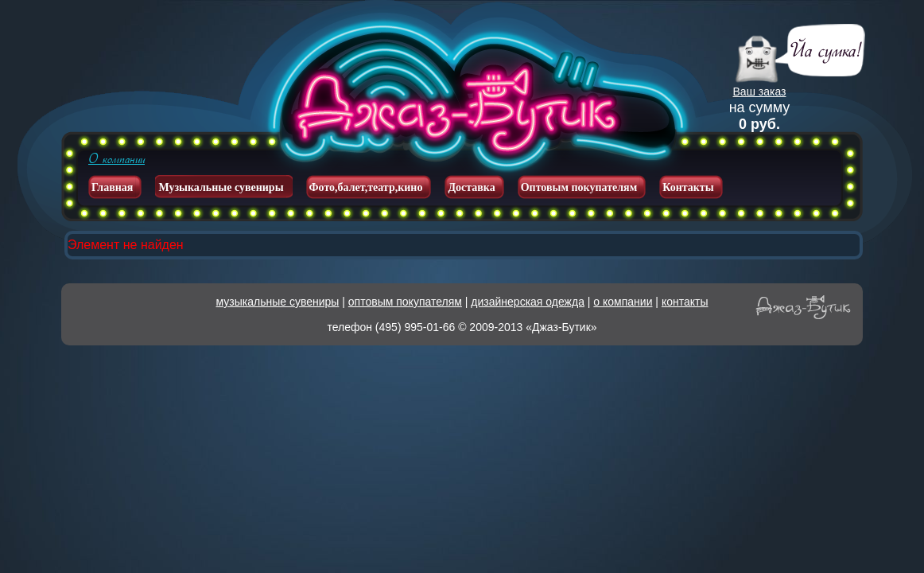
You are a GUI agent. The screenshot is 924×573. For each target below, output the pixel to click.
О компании (116, 159)
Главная (112, 187)
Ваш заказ (760, 92)
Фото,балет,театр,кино (366, 187)
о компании (623, 302)
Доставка (471, 187)
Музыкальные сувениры (221, 187)
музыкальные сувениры (278, 302)
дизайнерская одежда (528, 302)
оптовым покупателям (405, 302)
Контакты (688, 187)
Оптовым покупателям (579, 187)
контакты (685, 302)
